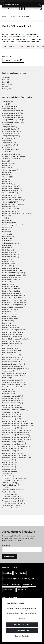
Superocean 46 (7, 394)
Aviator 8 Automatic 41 (10, 154)
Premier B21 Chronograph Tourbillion (15, 339)
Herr (4, 80)
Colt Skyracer (7, 236)
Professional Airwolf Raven (11, 357)
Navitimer (6, 259)
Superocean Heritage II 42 (11, 449)
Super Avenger (7, 371)
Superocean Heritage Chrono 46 (13, 444)
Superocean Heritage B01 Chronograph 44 (16, 426)
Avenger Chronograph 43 (11, 131)
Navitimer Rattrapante (10, 318)
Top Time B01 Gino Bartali (11, 481)
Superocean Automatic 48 (11, 405)
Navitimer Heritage (9, 314)
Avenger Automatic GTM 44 (12, 118)
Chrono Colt (6, 168)
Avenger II (6, 140)
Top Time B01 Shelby (9, 485)
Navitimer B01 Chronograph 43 (12, 302)
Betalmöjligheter (28, 579)
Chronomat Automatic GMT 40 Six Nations (17, 214)
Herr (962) (30, 47)
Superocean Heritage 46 (10, 417)
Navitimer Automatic (9, 287)
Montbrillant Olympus (9, 257)
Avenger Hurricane (9, 138)
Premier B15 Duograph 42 (11, 337)
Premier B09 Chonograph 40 (12, 332)
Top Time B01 (7, 476)
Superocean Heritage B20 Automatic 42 (16, 430)
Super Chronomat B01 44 (11, 387)
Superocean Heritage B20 (11, 428)
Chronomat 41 (7, 182)
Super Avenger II (8, 378)
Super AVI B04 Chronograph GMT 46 (15, 369)
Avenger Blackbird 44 (9, 129)
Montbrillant (6, 248)
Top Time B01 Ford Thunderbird (13, 478)
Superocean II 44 (8, 465)
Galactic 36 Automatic (10, 243)
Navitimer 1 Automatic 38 (11, 268)
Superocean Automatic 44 (11, 401)
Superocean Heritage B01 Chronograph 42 (16, 423)
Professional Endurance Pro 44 (13, 364)
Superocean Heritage (9, 412)
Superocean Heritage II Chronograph (14, 455)
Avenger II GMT (8, 143)
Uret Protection (9, 590)
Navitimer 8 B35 (8, 284)
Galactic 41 (6, 245)
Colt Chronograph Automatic (12, 225)
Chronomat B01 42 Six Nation (12, 204)
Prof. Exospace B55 (9, 353)
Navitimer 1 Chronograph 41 (12, 277)
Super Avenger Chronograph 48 (13, 376)
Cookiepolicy (22, 618)
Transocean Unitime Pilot (11, 508)
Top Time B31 (7, 487)
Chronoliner (6, 172)
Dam (4, 82)
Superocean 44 (7, 391)
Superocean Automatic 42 (11, 398)
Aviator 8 (5, 152)
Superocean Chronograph (11, 408)
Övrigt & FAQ (22, 590)
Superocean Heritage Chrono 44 (13, 442)
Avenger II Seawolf (9, 145)
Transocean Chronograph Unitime (13, 503)
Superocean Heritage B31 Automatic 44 (16, 439)
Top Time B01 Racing (10, 483)
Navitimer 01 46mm (9, 264)
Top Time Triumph (8, 494)
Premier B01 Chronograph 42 (12, 330)
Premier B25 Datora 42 (10, 341)
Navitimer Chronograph (10, 309)
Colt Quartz (6, 234)
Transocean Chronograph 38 (12, 501)
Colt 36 (5, 218)
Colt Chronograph (8, 223)
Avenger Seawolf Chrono (11, 150)
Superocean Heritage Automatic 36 (14, 421)
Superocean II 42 (8, 462)
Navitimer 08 (7, 266)
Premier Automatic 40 (10, 328)
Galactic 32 (6, 241)
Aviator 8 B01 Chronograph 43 (12, 159)
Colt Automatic (7, 220)
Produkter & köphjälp (11, 579)
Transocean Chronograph (11, 497)
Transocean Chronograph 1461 (13, 499)
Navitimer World (8, 321)
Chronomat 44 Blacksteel (11, 188)
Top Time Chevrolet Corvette (12, 490)
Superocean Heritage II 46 (11, 453)
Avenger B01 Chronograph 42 (12, 120)
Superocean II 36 (8, 460)
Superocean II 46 (8, 467)
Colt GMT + (6, 227)
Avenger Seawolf (8, 147)
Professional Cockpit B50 (11, 360)
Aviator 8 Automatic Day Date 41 (13, 156)
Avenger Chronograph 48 (11, 136)
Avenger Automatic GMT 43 (12, 111)
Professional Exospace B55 (12, 366)
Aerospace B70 (8, 102)
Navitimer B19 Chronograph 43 (12, 307)
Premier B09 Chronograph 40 (12, 334)
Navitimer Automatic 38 (10, 291)
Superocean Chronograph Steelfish (14, 410)
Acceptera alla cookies (22, 625)
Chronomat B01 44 (9, 207)
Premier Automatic (9, 325)
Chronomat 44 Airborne (10, 186)
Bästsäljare (6, 89)
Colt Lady (5, 229)
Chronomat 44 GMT (9, 193)
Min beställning (20, 573)
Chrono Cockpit (8, 166)
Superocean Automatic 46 (11, 403)
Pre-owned (6, 84)
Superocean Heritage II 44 (11, 451)
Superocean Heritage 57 (10, 419)
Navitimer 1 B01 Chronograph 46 (13, 275)
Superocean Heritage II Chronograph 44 (15, 458)
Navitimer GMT (7, 312)
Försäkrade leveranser (12, 584)
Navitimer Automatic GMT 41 (12, 298)
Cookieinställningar (22, 636)
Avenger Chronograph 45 (11, 134)
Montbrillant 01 (7, 250)
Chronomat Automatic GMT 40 (13, 200)
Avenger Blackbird (8, 127)
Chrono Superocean (9, 170)
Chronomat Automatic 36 (11, 198)
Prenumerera (10, 557)
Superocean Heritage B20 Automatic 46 (16, 433)
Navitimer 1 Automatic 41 (11, 271)
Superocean (6, 389)
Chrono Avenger (8, 163)
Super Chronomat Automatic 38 (13, 385)
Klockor (5, 16)
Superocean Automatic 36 (11, 396)
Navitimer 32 (7, 282)
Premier (5, 323)
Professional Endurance (10, 362)
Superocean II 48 (8, 469)
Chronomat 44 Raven (9, 195)
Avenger (5, 104)
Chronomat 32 (7, 179)
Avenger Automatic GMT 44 (12, 113)
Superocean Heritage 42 (10, 414)
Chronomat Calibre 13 (10, 211)
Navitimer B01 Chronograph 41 (12, 300)
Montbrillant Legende (9, 255)
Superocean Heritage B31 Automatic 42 (16, 437)
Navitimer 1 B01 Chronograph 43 (13, 273)
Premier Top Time (8, 346)
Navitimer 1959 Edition (10, 280)
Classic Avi (6, 216)
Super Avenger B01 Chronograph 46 (14, 373)
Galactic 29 (6, 239)
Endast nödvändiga (22, 630)
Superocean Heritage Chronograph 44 (15, 446)
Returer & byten (29, 584)
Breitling (13, 16)
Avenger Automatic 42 (10, 106)
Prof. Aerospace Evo (9, 348)
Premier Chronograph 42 (10, 344)
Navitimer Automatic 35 (10, 289)
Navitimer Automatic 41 (10, 293)
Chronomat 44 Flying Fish (11, 191)
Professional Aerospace (10, 355)
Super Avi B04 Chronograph (12, 380)
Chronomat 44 (7, 184)
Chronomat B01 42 (9, 202)
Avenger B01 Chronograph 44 (12, 122)
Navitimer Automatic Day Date (12, 296)
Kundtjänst (7, 573)
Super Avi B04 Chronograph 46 (13, 382)
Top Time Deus (7, 492)
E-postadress (7, 546)
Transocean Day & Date (10, 506)
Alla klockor (6, 78)
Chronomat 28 (7, 177)
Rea (4, 87)
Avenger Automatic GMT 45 (12, 115)
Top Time (5, 474)
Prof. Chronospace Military (11, 350)
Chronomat (6, 175)
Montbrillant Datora (9, 252)
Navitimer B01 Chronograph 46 (12, 305)
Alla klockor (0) (9, 47)
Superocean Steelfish (10, 471)
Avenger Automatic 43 (10, 108)
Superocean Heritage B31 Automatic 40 (16, 435)
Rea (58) (20, 47)
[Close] (40, 5)
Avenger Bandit (7, 125)
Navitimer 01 (7, 261)
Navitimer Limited (8, 316)
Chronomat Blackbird (9, 209)
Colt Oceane (7, 232)
